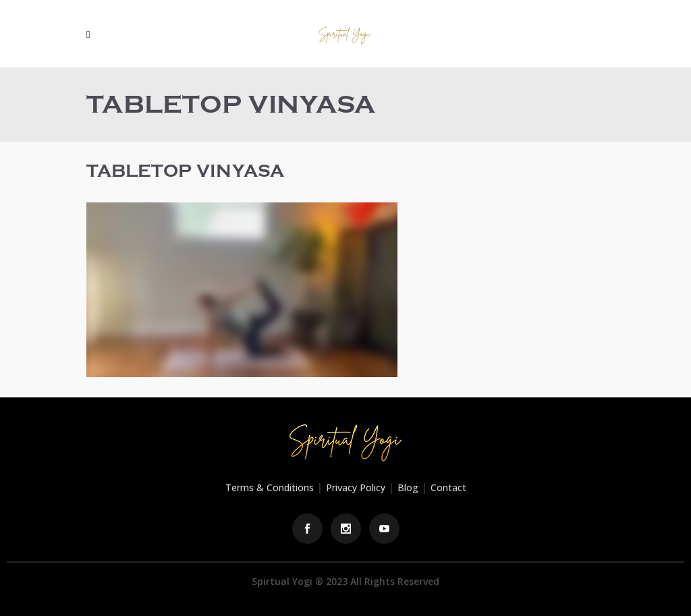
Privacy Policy (356, 487)
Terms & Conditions (270, 487)
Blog (408, 487)
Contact (448, 487)
